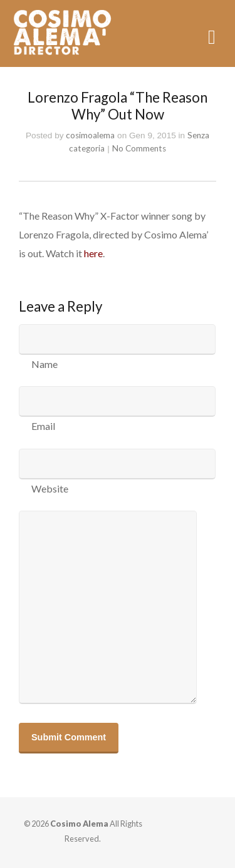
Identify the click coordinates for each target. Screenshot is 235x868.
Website (50, 488)
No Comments (139, 148)
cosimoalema (90, 135)
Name (44, 364)
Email (43, 426)
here (93, 253)
